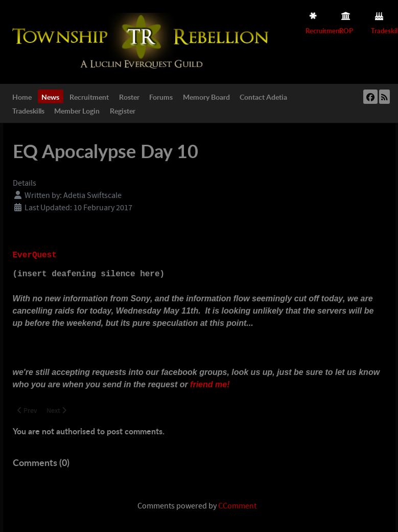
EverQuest (35, 255)
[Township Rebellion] (143, 41)
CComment (237, 506)
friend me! (210, 384)
